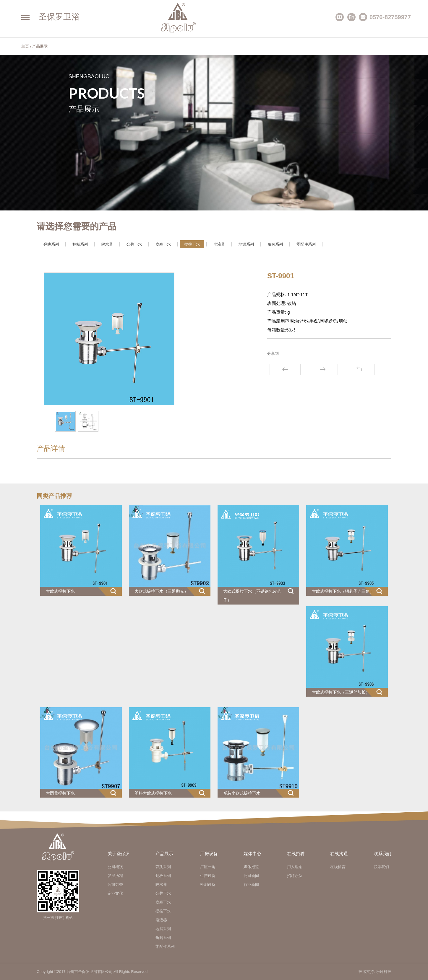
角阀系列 (275, 244)
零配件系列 (306, 244)
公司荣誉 (115, 885)
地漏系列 (246, 244)
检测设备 (208, 885)
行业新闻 (251, 885)
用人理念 (295, 867)
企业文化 (115, 893)
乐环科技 (384, 972)
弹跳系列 (51, 244)
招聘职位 (295, 876)
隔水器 (107, 244)
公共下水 (134, 244)
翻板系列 (80, 244)
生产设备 (208, 876)
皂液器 (219, 244)
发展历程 (115, 876)
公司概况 (115, 867)
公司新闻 (251, 876)
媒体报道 (251, 867)
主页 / (26, 46)
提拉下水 (192, 244)
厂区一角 (208, 867)
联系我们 (381, 867)
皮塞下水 (163, 244)
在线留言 (338, 867)
